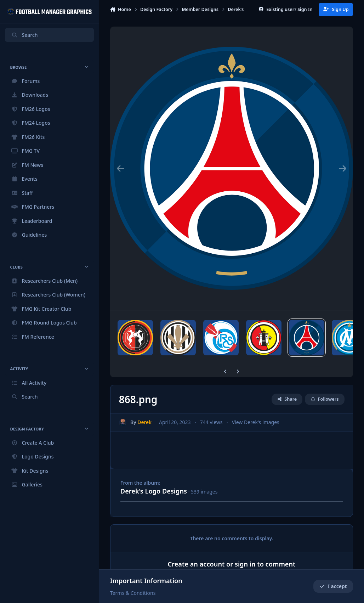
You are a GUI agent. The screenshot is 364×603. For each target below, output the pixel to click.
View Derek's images (255, 422)
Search (24, 35)
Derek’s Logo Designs (154, 491)
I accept (333, 586)
